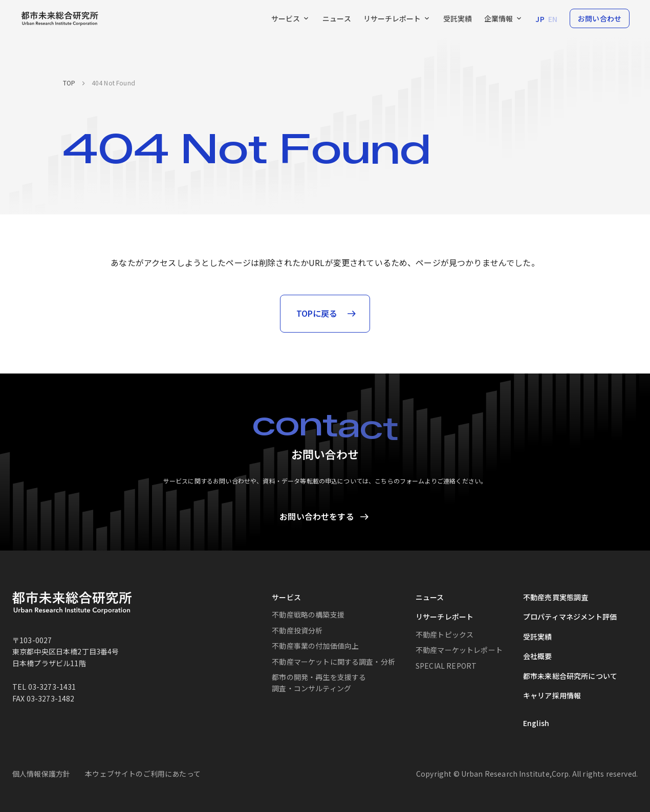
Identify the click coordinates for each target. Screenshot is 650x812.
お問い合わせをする (317, 516)
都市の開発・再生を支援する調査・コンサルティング (319, 683)
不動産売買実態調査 (556, 597)
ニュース (430, 597)
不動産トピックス (445, 634)
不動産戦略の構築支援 (308, 615)
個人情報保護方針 (41, 774)
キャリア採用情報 (552, 695)
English (536, 723)
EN (553, 19)
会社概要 (538, 656)
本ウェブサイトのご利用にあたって (143, 774)
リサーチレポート (445, 617)
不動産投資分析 (297, 630)
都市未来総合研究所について (570, 676)
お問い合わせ (600, 18)
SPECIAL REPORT (446, 666)
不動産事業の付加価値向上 (315, 646)
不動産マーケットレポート (459, 650)
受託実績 (538, 637)
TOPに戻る (317, 313)
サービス (286, 597)
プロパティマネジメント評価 (570, 617)
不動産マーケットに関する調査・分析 (333, 662)
